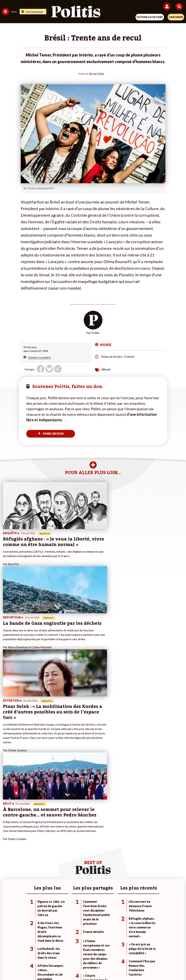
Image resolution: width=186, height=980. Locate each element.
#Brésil (106, 369)
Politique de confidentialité (123, 954)
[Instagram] (80, 967)
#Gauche (129, 844)
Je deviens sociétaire (75, 840)
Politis (82, 73)
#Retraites (130, 848)
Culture (6, 855)
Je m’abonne (70, 844)
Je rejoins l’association (76, 848)
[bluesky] (56, 967)
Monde (35, 836)
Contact (17, 954)
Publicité (150, 954)
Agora (5, 836)
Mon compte (70, 855)
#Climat (128, 836)
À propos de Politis (74, 851)
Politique (7, 840)
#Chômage (130, 851)
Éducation (37, 848)
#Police (128, 840)
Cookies (166, 954)
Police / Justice (40, 855)
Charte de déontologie (67, 954)
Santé (35, 851)
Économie (37, 844)
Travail (35, 840)
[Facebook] (45, 967)
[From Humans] (91, 967)
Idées (5, 851)
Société (6, 848)
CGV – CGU (94, 954)
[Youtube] (68, 967)
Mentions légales (38, 954)
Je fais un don (71, 836)
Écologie (7, 844)
